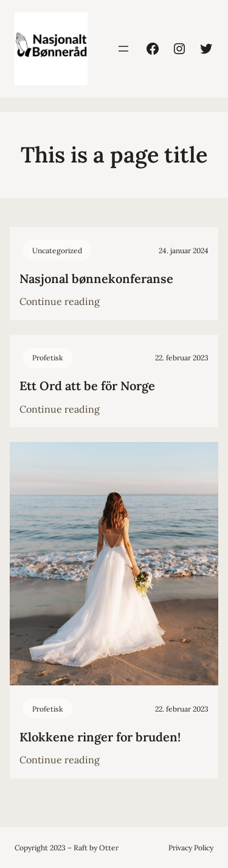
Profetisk (47, 358)
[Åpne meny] (123, 49)
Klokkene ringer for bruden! (100, 737)
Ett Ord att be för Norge (87, 386)
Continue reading (60, 302)
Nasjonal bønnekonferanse (96, 278)
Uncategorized (57, 250)
